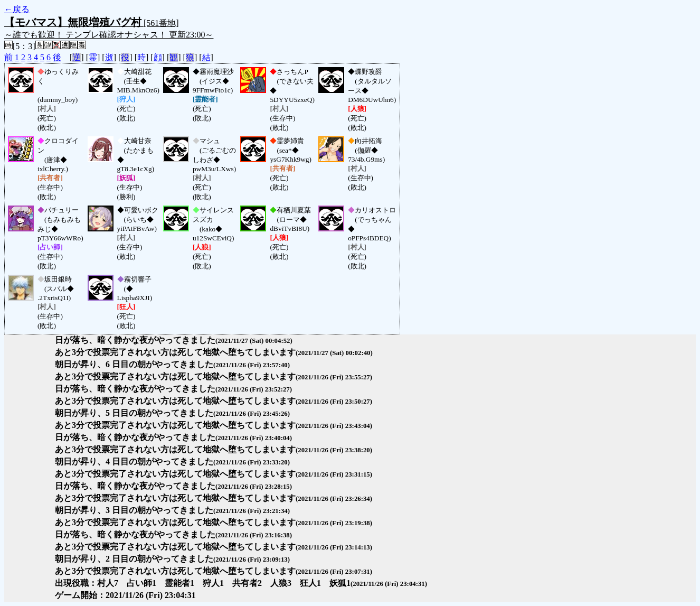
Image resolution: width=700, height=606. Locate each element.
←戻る (17, 9)
